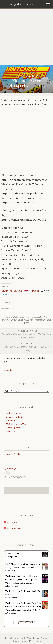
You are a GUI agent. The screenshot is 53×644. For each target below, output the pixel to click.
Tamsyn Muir (12, 557)
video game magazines (34, 320)
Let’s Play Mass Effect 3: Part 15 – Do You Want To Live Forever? (26, 334)
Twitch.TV (11, 431)
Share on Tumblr (12, 290)
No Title (10, 469)
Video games (19, 317)
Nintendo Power (9, 320)
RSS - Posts (11, 523)
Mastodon (9, 370)
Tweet (35, 290)
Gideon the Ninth (13, 554)
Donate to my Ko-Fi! (15, 417)
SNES (20, 320)
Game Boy (38, 317)
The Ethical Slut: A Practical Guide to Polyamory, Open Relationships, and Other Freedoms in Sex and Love (21, 579)
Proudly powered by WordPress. (22, 638)
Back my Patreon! (14, 413)
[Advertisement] (26, 37)
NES (46, 317)
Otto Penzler (12, 598)
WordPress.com (32, 641)
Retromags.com (13, 428)
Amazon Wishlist (13, 454)
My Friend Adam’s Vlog (16, 424)
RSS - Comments (13, 529)
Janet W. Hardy (13, 586)
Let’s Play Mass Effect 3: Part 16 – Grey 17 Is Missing (26, 347)
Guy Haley (11, 571)
